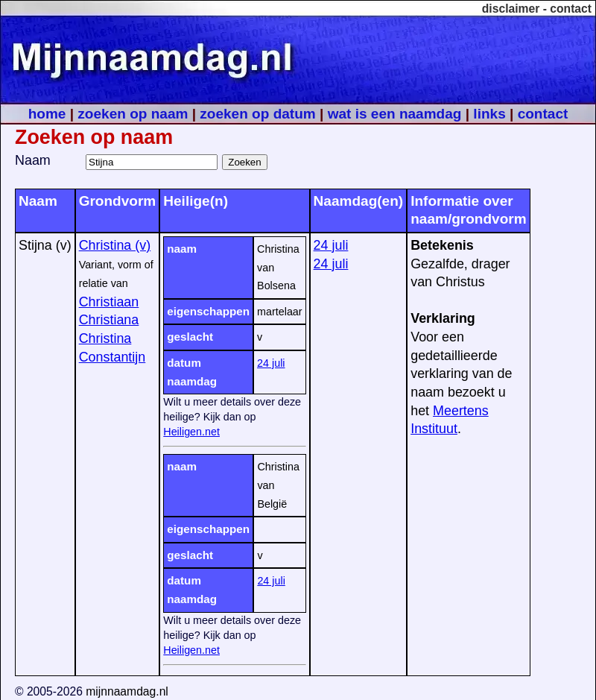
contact (571, 9)
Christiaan (109, 302)
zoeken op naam (133, 114)
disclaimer (511, 9)
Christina (105, 338)
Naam (33, 160)
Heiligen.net (191, 432)
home (47, 114)
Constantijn (112, 357)
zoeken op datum (257, 114)
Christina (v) (115, 245)
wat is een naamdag (395, 114)
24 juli (271, 363)
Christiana (109, 320)
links (489, 114)
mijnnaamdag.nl (127, 691)
